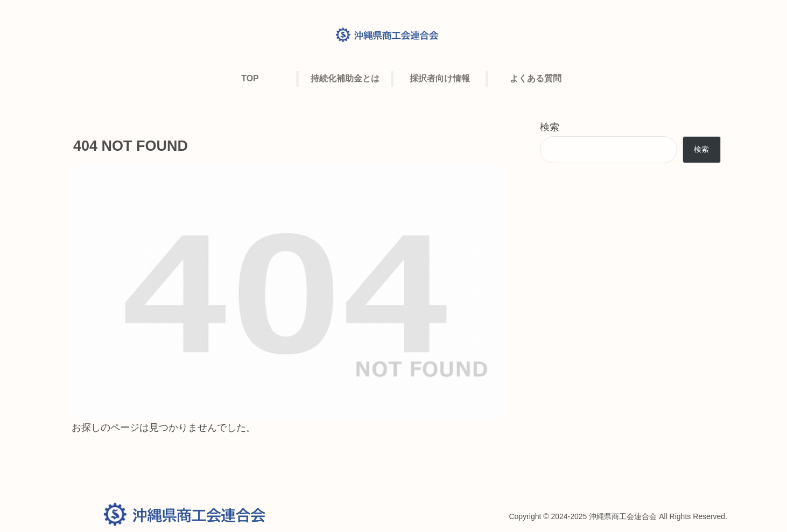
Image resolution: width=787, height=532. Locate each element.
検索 (550, 127)
